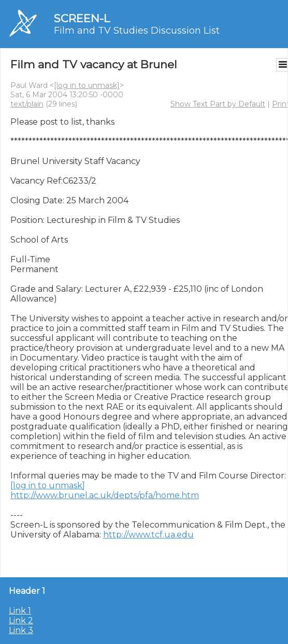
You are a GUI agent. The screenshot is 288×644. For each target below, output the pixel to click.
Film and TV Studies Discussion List (137, 31)
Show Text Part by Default (218, 104)
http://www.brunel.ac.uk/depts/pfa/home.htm (105, 495)
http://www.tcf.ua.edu (148, 535)
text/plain (27, 104)
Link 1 (20, 611)
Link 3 (21, 630)
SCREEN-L (82, 18)
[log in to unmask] (87, 85)
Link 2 (21, 620)
